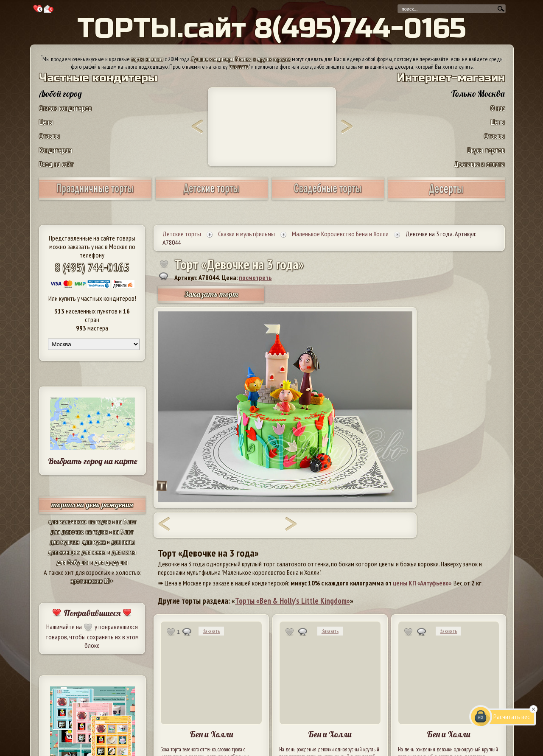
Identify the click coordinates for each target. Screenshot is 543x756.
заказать (239, 67)
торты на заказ (147, 59)
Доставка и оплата (479, 164)
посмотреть (255, 277)
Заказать (211, 631)
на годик (100, 521)
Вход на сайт (56, 164)
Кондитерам (56, 150)
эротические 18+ (92, 581)
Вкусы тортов (486, 150)
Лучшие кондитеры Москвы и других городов (241, 59)
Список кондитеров (65, 108)
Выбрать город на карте (93, 461)
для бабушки (73, 562)
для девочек (67, 532)
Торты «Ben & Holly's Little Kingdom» (292, 601)
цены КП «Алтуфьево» (422, 583)
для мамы (124, 552)
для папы (123, 542)
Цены (46, 122)
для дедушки (111, 562)
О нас (498, 108)
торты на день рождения (92, 505)
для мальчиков (67, 521)
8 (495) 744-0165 (92, 267)
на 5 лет (126, 521)
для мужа (94, 542)
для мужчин (64, 542)
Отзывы (49, 136)
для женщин (63, 552)
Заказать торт (211, 294)
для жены (94, 552)
